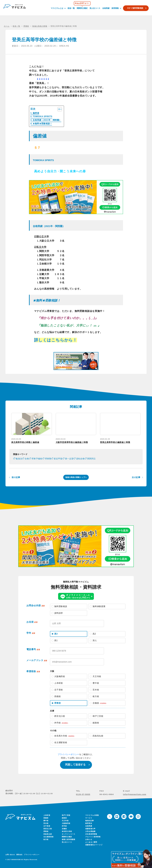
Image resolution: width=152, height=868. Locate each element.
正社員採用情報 (91, 834)
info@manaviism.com (135, 794)
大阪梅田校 (66, 823)
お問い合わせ (10, 855)
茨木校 (46, 823)
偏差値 (36, 113)
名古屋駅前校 (48, 837)
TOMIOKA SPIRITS (42, 116)
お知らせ (89, 839)
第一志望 (69, 459)
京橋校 (64, 829)
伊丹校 (64, 826)
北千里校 (47, 826)
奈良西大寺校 (67, 831)
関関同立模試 (82, 8)
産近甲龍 (58, 459)
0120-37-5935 (83, 794)
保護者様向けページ (94, 845)
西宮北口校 (48, 829)
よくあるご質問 (91, 842)
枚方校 (46, 839)
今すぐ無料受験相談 (135, 8)
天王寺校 (65, 821)
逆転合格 (80, 459)
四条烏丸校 (48, 834)
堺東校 (46, 831)
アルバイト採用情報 (93, 837)
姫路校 (64, 818)
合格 (27, 459)
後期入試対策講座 (69, 839)
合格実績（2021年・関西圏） (47, 120)
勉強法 (19, 459)
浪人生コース (94, 8)
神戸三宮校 (66, 815)
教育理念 (89, 823)
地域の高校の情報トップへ (76, 477)
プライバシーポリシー (68, 754)
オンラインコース (69, 834)
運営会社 (19, 855)
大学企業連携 (90, 831)
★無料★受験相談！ (42, 124)
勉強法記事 (90, 821)
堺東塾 (48, 459)
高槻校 (46, 818)
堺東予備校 (37, 459)
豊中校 (46, 821)
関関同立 (92, 459)
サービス (89, 818)
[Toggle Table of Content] (58, 109)
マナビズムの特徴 (92, 815)
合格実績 (105, 8)
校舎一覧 (71, 8)
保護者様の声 (90, 829)
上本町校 (47, 815)
